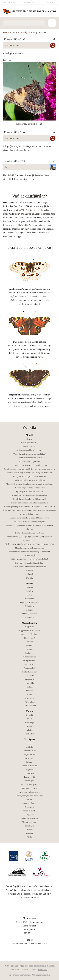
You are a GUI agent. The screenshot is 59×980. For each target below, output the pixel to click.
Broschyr (30, 642)
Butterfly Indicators (29, 614)
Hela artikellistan (29, 446)
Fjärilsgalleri (29, 734)
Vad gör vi (30, 591)
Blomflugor (30, 826)
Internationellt (30, 777)
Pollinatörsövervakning (30, 818)
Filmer (30, 595)
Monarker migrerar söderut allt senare (30, 548)
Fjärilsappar (29, 807)
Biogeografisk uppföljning (29, 602)
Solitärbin (29, 833)
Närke (29, 694)
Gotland (29, 687)
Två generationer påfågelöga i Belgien (30, 563)
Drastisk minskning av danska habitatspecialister (30, 503)
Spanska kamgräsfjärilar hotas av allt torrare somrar (29, 518)
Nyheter (29, 439)
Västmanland (29, 702)
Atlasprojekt (29, 781)
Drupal (52, 966)
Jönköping (33, 124)
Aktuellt (29, 435)
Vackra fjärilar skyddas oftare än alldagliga (29, 567)
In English (30, 3)
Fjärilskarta (29, 679)
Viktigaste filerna (29, 661)
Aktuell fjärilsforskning (29, 443)
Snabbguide (29, 649)
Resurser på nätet (29, 803)
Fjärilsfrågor (23, 32)
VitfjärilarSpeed (29, 754)
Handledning (30, 653)
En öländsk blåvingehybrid (29, 462)
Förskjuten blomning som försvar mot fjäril (29, 477)
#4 (54, 132)
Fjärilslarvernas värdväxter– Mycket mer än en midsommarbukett (29, 544)
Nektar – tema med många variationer (30, 533)
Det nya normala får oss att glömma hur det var (29, 465)
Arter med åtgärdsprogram (29, 792)
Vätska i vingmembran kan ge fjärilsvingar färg (30, 499)
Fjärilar (29, 837)
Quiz (29, 743)
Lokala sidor (29, 683)
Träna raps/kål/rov (30, 751)
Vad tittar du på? (29, 555)
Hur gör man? (29, 638)
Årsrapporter (29, 599)
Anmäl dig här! (29, 574)
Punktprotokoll (29, 668)
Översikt (29, 715)
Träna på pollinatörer (29, 822)
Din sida (29, 578)
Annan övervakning (29, 766)
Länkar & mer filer (29, 672)
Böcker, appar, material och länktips (29, 796)
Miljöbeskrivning (29, 657)
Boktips (29, 800)
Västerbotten (29, 698)
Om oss (30, 584)
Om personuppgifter (41, 975)
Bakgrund (29, 587)
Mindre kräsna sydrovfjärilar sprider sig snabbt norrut (30, 552)
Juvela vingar (29, 758)
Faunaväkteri (29, 773)
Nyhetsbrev (29, 606)
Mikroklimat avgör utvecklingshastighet (29, 522)
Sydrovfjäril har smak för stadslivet (30, 492)
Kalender (30, 570)
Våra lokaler (30, 676)
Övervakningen (29, 623)
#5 (54, 161)
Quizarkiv (30, 762)
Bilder (30, 726)
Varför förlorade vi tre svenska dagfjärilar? (29, 454)
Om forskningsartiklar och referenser (30, 450)
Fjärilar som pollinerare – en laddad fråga (29, 480)
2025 (40, 124)
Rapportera (29, 627)
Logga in (49, 3)
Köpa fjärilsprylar (30, 811)
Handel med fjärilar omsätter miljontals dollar (29, 495)
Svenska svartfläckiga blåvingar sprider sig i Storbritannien (29, 473)
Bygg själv (30, 815)
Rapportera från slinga (29, 634)
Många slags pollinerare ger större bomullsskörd (29, 559)
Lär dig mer (29, 739)
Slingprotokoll (29, 664)
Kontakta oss (29, 617)
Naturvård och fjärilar (29, 785)
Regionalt (29, 770)
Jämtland (29, 691)
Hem (5, 32)
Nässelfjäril (21, 124)
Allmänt (29, 730)
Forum (13, 32)
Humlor (29, 830)
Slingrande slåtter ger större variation (29, 458)
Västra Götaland (29, 706)
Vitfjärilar (29, 747)
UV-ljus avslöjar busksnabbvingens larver (29, 488)
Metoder (29, 646)
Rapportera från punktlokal (30, 631)
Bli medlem (10, 3)
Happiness (43, 970)
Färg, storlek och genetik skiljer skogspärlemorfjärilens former (29, 484)
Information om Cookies (20, 975)
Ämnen (29, 719)
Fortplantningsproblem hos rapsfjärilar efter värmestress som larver (30, 469)
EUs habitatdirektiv (30, 788)
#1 (54, 39)
